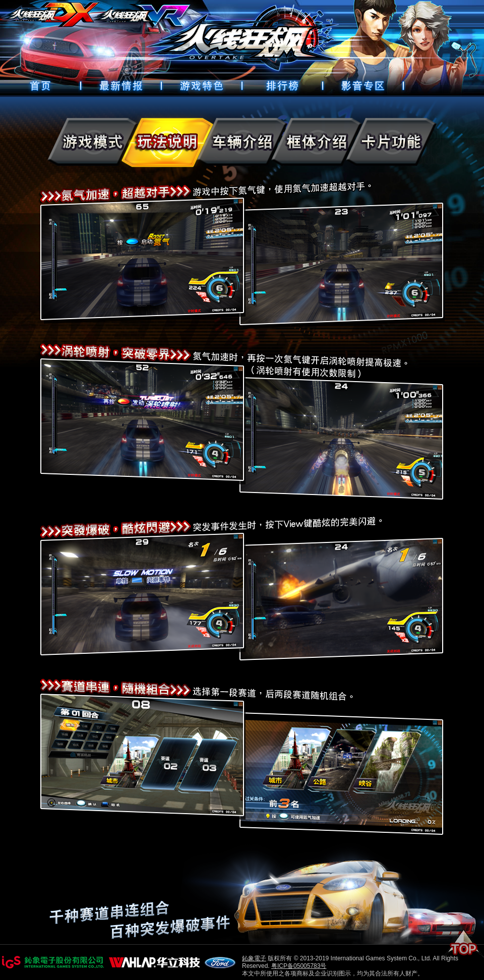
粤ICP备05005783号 (299, 966)
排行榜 (282, 86)
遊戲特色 (202, 86)
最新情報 (121, 86)
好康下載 (363, 86)
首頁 (40, 86)
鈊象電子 (254, 958)
